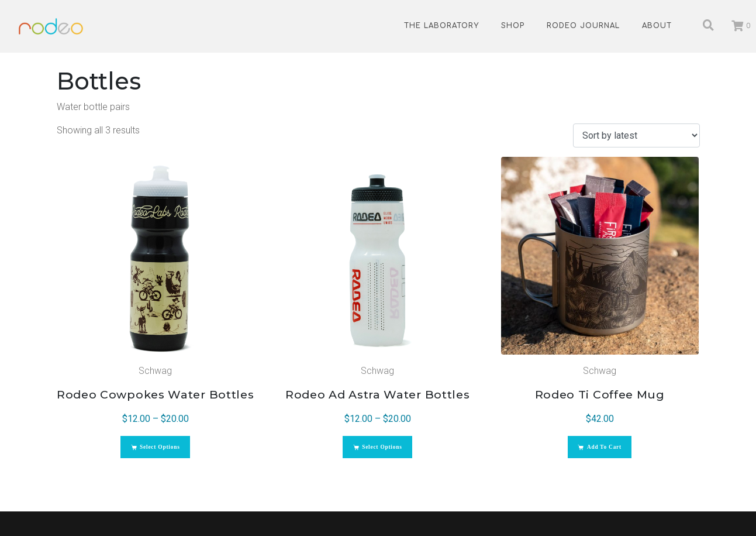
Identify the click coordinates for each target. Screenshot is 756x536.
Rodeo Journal (583, 26)
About (657, 26)
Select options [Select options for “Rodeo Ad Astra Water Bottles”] (385, 454)
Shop (513, 26)
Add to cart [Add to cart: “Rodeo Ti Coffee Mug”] (607, 454)
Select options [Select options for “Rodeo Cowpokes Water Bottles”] (163, 454)
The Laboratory (441, 26)
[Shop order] (636, 135)
